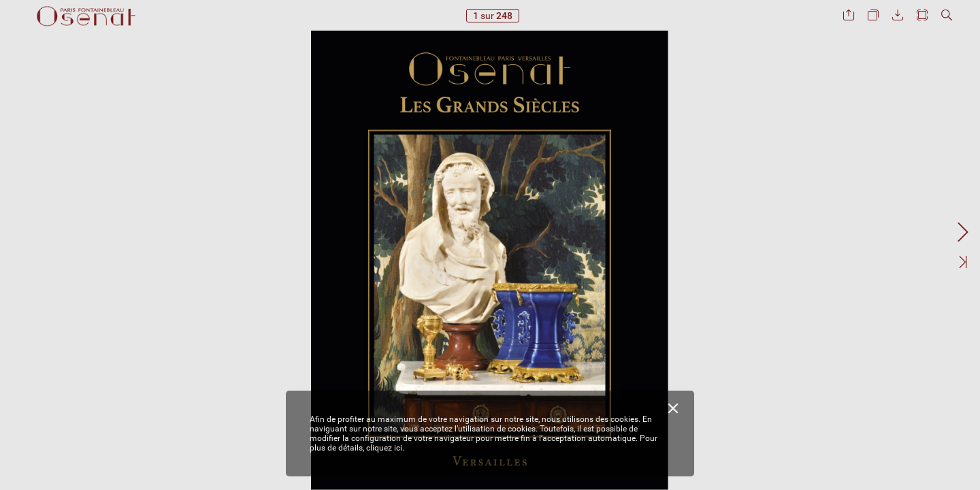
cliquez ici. (385, 448)
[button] (849, 15)
